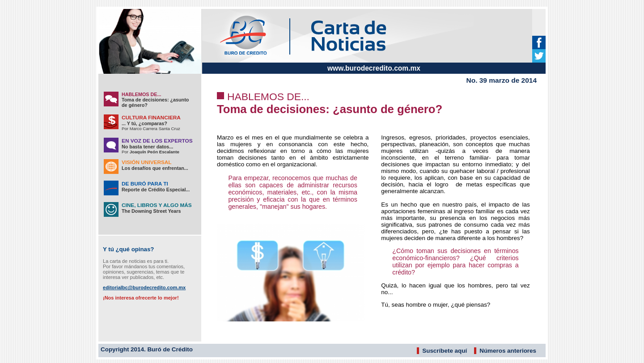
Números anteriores (508, 351)
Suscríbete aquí (445, 351)
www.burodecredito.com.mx (374, 68)
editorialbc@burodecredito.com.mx (144, 287)
